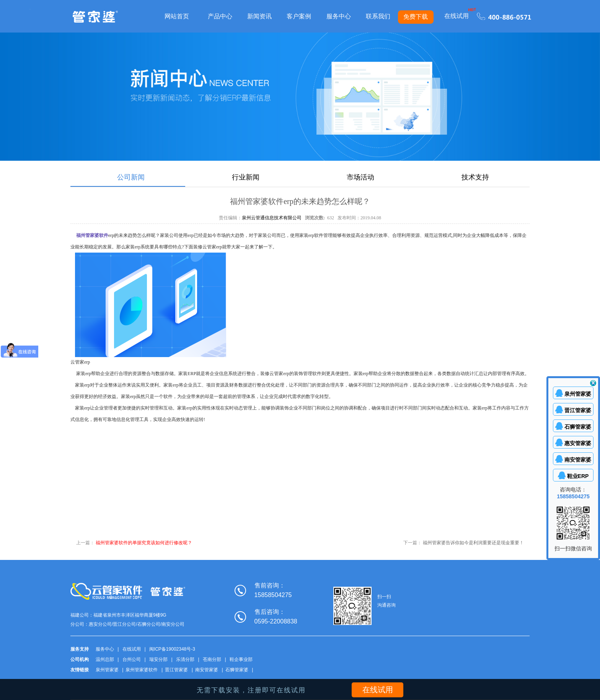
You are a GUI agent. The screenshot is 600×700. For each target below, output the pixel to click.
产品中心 (220, 16)
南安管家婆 (207, 670)
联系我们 (378, 16)
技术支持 (475, 177)
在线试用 (457, 16)
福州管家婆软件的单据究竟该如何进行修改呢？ (144, 543)
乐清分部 (185, 659)
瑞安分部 (158, 659)
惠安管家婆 (578, 443)
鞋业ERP (578, 476)
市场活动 (360, 177)
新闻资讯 (259, 16)
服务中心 (339, 16)
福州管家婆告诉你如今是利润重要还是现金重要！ (473, 543)
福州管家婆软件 (92, 235)
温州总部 (105, 659)
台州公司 (132, 659)
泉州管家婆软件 (142, 670)
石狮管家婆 (237, 670)
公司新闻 (131, 177)
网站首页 (177, 16)
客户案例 (299, 16)
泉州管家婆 (107, 670)
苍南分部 (212, 659)
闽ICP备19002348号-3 (172, 649)
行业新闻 (246, 177)
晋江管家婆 (176, 670)
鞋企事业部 (241, 659)
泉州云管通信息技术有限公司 (272, 218)
